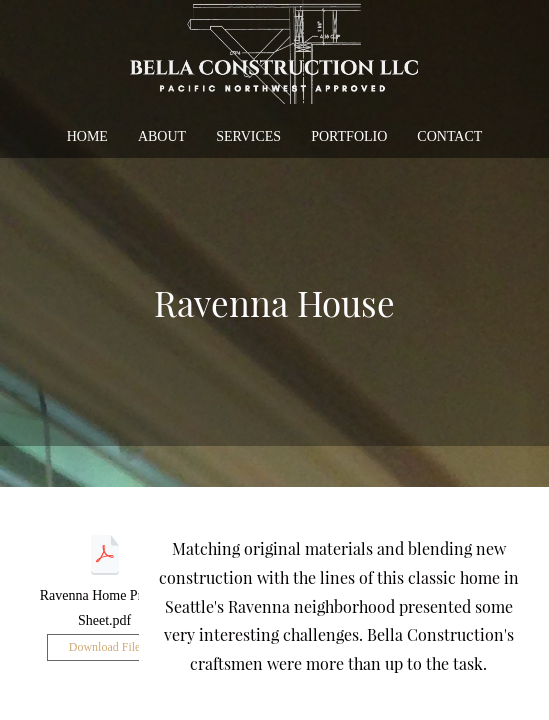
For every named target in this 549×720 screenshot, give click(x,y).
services (248, 136)
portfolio (349, 136)
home (87, 136)
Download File (105, 647)
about (162, 136)
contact (449, 136)
